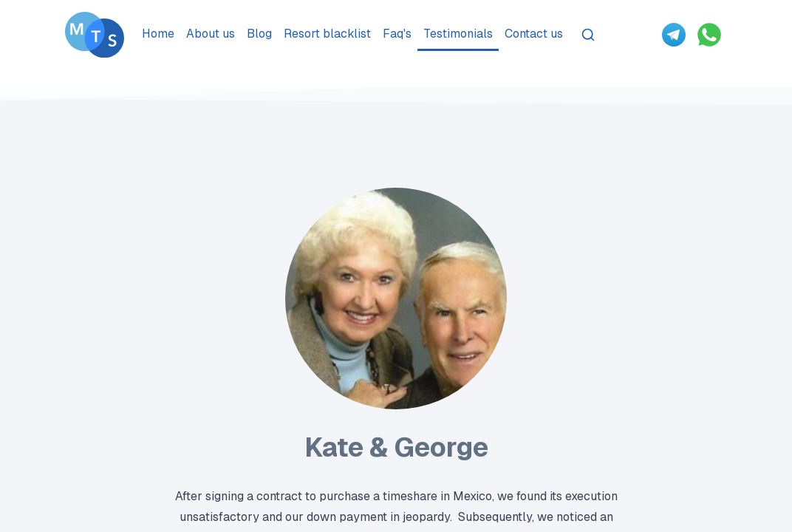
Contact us (534, 34)
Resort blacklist (327, 34)
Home (158, 34)
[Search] (588, 35)
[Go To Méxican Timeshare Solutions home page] (95, 35)
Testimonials (458, 34)
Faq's (397, 34)
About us (211, 34)
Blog (259, 34)
